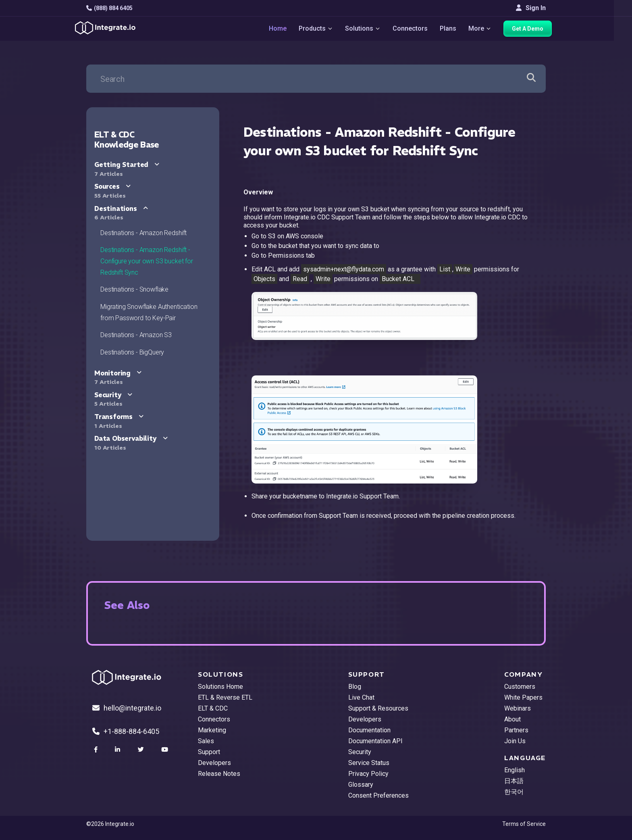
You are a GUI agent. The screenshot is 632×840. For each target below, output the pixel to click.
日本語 (514, 781)
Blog (355, 687)
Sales (206, 741)
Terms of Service (524, 824)
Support (209, 752)
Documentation (369, 730)
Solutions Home (220, 687)
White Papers (523, 697)
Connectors (410, 28)
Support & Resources (378, 708)
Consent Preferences (378, 795)
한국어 (514, 792)
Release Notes (219, 774)
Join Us (515, 741)
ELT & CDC (213, 708)
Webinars (518, 708)
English (515, 770)
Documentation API (375, 741)
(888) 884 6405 (109, 8)
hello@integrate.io (127, 708)
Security (360, 752)
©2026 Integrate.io (110, 824)
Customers (520, 687)
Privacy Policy (368, 774)
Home (278, 28)
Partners (516, 730)
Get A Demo (528, 29)
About (512, 719)
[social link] (97, 750)
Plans (448, 28)
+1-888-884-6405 (126, 731)
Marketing (212, 730)
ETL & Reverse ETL (225, 697)
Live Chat (361, 697)
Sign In (531, 8)
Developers (214, 763)
